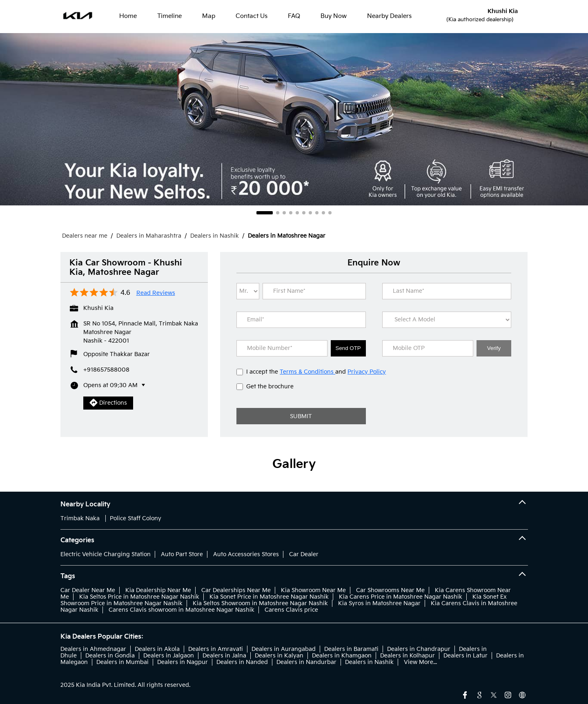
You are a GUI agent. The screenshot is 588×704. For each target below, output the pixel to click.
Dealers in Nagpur (183, 662)
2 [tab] (278, 213)
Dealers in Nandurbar (306, 662)
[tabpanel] (294, 119)
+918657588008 (106, 370)
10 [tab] (330, 213)
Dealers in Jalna (224, 656)
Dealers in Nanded (242, 662)
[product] (447, 320)
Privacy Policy (367, 372)
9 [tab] (323, 213)
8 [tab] (317, 213)
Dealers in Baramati (351, 649)
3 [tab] (284, 213)
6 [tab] (304, 213)
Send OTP (348, 348)
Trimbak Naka (80, 518)
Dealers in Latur (465, 656)
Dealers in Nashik (369, 662)
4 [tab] (291, 213)
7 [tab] (310, 213)
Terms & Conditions (307, 372)
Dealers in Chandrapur (419, 649)
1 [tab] (265, 213)
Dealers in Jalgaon (169, 656)
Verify (494, 348)
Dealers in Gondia (110, 656)
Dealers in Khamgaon (342, 656)
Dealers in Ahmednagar (93, 649)
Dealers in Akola (157, 649)
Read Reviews (156, 293)
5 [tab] (297, 213)
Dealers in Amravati (216, 649)
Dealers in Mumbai (122, 662)
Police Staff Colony (136, 518)
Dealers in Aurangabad (284, 649)
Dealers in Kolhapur (408, 656)
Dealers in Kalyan (279, 656)
